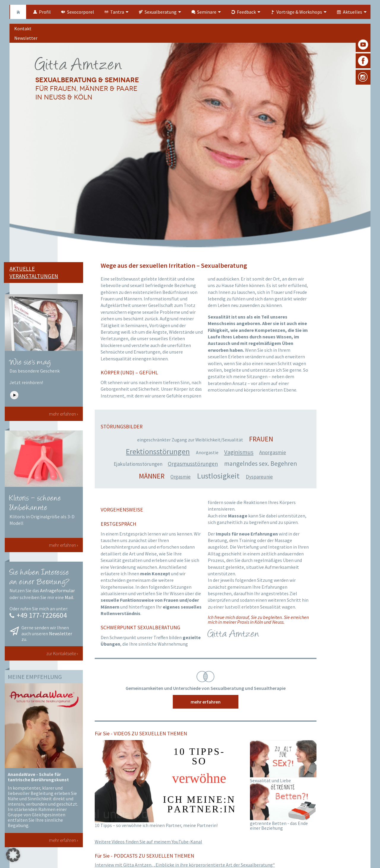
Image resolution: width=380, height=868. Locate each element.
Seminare (207, 12)
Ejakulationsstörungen (138, 464)
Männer (152, 476)
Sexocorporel (81, 12)
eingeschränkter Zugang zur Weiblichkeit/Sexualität (190, 440)
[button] (13, 855)
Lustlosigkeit (218, 476)
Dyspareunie (259, 477)
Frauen (261, 439)
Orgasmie (180, 477)
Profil (45, 12)
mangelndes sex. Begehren (261, 464)
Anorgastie (207, 452)
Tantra (117, 12)
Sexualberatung (161, 12)
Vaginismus (239, 452)
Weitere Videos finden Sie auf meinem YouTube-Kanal (148, 842)
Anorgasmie (273, 452)
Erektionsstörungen (158, 451)
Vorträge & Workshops (299, 12)
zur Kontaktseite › (62, 653)
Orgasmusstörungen (193, 464)
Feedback (246, 12)
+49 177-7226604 (42, 615)
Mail (69, 597)
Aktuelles (353, 12)
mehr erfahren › (64, 414)
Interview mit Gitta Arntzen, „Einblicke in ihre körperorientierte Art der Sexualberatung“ (185, 865)
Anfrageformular (57, 590)
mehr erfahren (206, 702)
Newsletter (61, 633)
